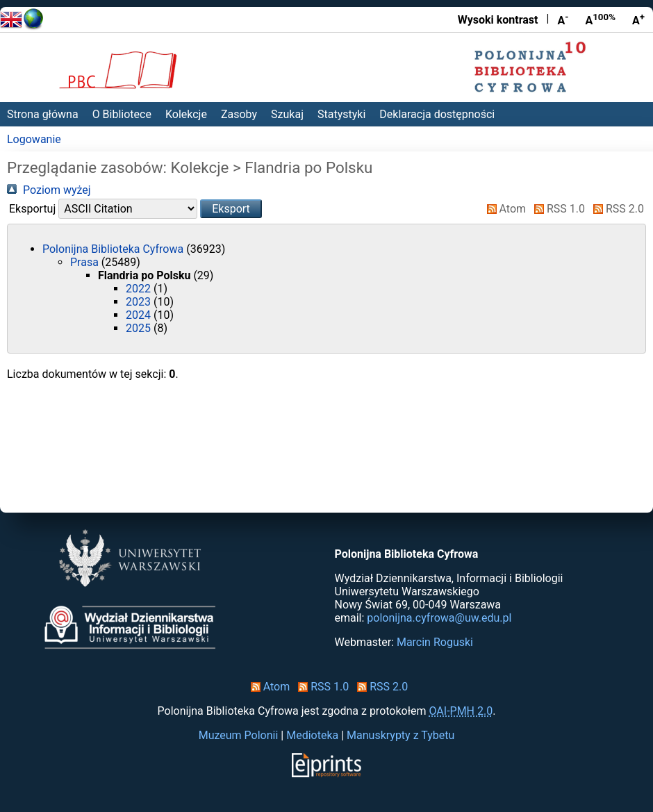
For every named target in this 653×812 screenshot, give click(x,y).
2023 (140, 302)
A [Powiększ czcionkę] (638, 19)
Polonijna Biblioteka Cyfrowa (114, 249)
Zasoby (239, 114)
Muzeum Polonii (239, 735)
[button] (231, 209)
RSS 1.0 (557, 209)
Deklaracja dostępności (437, 114)
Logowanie (34, 139)
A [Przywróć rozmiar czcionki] (600, 19)
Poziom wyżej (49, 190)
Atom (504, 209)
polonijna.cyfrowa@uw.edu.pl (439, 618)
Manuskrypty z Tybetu (400, 735)
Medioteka (312, 735)
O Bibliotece (122, 114)
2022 (140, 289)
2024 (140, 315)
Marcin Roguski (435, 642)
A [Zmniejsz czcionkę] (563, 19)
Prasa (86, 262)
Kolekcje (186, 114)
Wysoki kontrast (498, 20)
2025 (140, 328)
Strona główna (43, 114)
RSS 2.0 (616, 209)
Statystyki (341, 114)
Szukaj (287, 114)
